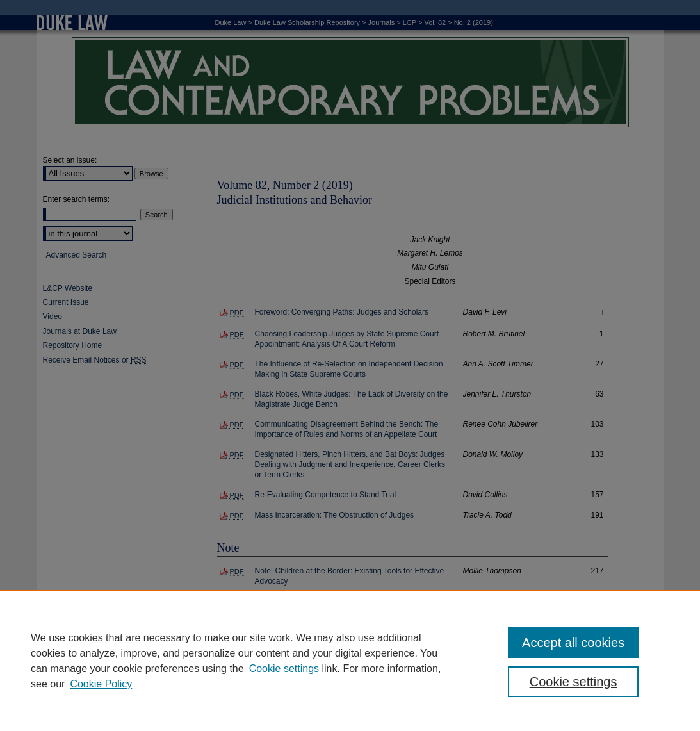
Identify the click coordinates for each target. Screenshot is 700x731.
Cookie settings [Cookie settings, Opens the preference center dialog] (574, 682)
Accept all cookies (573, 643)
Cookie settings (284, 669)
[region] (350, 661)
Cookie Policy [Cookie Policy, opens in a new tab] (101, 684)
